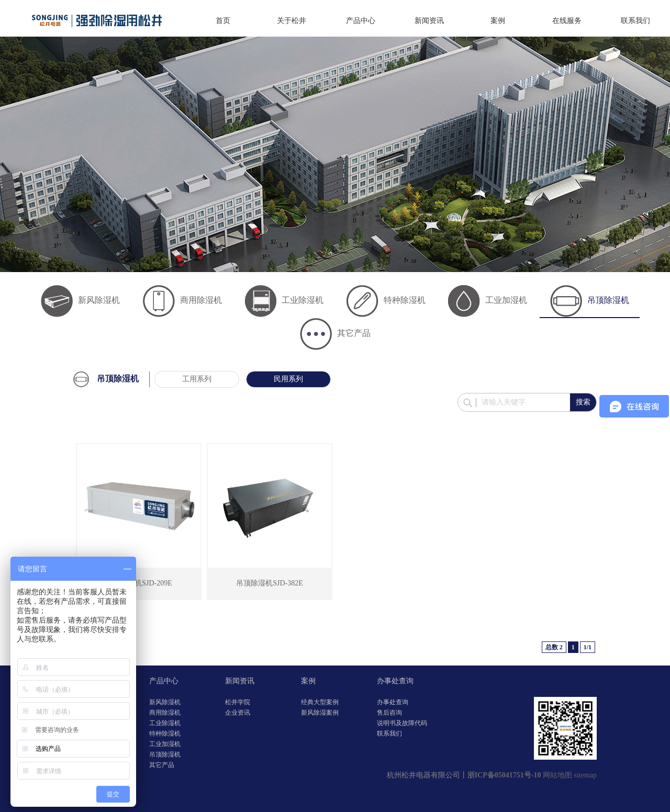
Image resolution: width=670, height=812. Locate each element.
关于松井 (292, 21)
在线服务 (567, 21)
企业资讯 (238, 713)
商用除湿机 (182, 300)
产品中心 (361, 21)
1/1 (588, 647)
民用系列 (288, 379)
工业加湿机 (488, 300)
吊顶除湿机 (590, 300)
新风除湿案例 (320, 713)
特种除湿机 (386, 300)
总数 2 (554, 647)
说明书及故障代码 (402, 723)
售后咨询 (389, 713)
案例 (498, 21)
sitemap (585, 775)
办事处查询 (395, 681)
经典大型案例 (320, 702)
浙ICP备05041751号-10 (504, 775)
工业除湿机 (284, 300)
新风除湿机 (80, 300)
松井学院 (238, 702)
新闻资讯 (429, 21)
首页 (223, 21)
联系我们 (635, 21)
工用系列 (197, 379)
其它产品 (335, 333)
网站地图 (557, 775)
